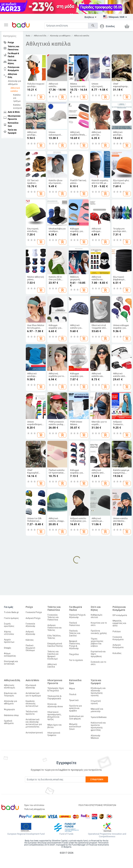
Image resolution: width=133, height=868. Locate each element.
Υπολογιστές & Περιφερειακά (54, 697)
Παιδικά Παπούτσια (74, 624)
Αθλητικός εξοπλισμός (10, 686)
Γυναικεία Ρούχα (34, 612)
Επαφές (8, 648)
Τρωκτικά (74, 700)
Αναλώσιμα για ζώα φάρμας (76, 717)
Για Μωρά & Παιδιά (76, 608)
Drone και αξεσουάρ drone (55, 705)
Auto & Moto (32, 680)
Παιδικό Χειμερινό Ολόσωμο (30, 648)
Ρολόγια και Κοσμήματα (119, 608)
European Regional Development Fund (26, 834)
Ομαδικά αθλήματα (9, 722)
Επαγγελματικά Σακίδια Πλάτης (55, 645)
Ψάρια (72, 689)
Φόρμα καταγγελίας (10, 655)
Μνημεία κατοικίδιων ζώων (75, 727)
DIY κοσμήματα (120, 615)
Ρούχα (29, 607)
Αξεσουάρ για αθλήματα (14, 83)
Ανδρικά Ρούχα (33, 618)
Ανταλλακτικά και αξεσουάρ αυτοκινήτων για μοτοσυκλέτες (34, 723)
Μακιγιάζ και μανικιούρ (97, 710)
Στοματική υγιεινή (96, 702)
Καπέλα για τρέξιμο (17, 98)
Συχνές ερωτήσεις (9, 625)
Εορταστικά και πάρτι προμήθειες (98, 654)
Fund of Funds (66, 834)
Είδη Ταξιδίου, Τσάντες (54, 637)
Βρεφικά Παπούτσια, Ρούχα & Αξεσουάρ (75, 645)
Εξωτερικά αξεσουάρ (31, 686)
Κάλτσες (30, 640)
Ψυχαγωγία (9, 709)
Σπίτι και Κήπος (96, 608)
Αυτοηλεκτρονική (34, 733)
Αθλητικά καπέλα (15, 90)
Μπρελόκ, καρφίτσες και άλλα (119, 623)
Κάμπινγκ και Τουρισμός (10, 694)
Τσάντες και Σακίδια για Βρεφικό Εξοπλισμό (53, 655)
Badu (28, 36)
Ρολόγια (117, 632)
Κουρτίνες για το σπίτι (99, 624)
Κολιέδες (117, 653)
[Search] (66, 26)
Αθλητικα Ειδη (40, 36)
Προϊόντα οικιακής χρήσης (99, 632)
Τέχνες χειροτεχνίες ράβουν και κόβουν (97, 642)
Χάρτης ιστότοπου (9, 633)
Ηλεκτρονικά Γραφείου (54, 734)
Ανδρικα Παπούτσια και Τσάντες (55, 628)
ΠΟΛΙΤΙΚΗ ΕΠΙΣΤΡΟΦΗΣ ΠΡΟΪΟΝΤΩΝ (97, 805)
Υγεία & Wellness (99, 717)
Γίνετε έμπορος (11, 618)
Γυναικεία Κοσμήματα (118, 638)
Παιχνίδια (74, 654)
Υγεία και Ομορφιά (96, 682)
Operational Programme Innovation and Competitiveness (107, 835)
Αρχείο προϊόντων (9, 641)
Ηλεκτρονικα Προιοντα (55, 682)
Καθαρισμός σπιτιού (97, 616)
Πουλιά (73, 694)
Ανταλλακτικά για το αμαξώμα (33, 694)
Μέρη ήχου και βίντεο (55, 726)
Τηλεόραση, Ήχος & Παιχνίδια (56, 689)
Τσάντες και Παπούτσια (54, 608)
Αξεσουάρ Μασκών (96, 737)
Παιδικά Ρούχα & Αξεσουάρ (77, 616)
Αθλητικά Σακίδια (52, 666)
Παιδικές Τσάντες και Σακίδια (75, 633)
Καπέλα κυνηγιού (17, 106)
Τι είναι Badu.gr (11, 612)
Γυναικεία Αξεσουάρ (30, 625)
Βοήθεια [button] (90, 17)
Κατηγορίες (10, 36)
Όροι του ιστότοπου (34, 805)
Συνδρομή (97, 779)
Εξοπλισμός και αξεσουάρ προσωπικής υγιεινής (98, 692)
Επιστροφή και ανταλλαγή (11, 663)
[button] (6, 25)
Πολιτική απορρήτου (35, 809)
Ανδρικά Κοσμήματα (118, 646)
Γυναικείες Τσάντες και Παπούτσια (53, 617)
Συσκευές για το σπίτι (98, 663)
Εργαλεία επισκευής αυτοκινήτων (32, 704)
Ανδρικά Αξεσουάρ (30, 633)
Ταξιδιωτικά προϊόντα (32, 713)
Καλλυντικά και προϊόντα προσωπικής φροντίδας (98, 726)
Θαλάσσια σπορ (11, 715)
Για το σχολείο (76, 660)
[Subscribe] (55, 779)
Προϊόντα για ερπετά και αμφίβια (75, 708)
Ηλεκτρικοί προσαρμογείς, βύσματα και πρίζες (54, 716)
